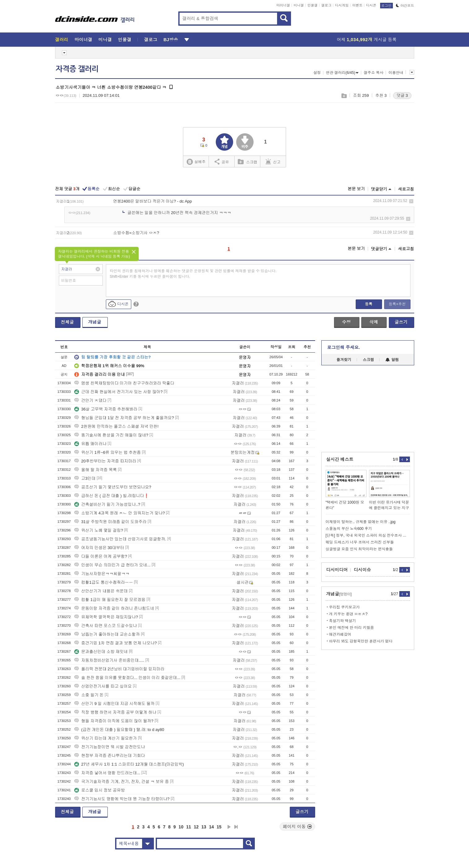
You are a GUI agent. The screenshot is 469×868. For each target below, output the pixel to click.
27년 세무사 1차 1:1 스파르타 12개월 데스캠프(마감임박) (129, 764)
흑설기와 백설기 (343, 621)
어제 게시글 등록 (367, 40)
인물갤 (313, 5)
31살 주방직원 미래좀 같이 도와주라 (110, 522)
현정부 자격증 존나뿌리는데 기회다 (110, 756)
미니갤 (299, 5)
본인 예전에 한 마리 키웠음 (352, 628)
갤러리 (62, 40)
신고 (273, 161)
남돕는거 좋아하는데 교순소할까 (107, 634)
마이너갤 (283, 5)
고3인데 (85, 478)
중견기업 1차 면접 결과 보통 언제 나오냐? (115, 643)
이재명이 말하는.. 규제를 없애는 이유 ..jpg (361, 522)
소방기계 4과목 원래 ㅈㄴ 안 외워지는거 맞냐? (119, 513)
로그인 (386, 6)
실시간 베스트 (340, 459)
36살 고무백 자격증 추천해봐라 (106, 409)
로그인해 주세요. (344, 347)
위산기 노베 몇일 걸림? (99, 530)
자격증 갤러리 (77, 69)
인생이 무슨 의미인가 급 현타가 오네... (112, 565)
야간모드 (405, 6)
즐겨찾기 (344, 360)
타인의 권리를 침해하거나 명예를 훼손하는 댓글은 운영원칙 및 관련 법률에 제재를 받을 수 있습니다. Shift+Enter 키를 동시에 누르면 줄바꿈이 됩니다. (193, 274)
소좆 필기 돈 (89, 695)
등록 (369, 304)
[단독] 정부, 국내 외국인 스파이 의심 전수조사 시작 (368, 535)
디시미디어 (337, 570)
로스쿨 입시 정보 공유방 (100, 790)
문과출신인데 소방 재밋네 (101, 652)
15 (219, 827)
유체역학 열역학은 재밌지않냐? (106, 617)
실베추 (196, 162)
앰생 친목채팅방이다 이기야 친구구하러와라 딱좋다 (124, 383)
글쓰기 (401, 322)
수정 (346, 322)
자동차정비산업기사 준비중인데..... (109, 660)
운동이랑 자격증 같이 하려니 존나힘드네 (114, 608)
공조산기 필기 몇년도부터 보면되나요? (113, 487)
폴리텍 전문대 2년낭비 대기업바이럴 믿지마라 (119, 669)
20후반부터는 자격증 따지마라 (105, 461)
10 (181, 827)
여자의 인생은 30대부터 (99, 548)
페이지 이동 (297, 827)
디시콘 (371, 5)
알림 (392, 360)
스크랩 (344, 96)
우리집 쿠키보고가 (344, 607)
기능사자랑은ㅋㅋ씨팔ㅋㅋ (102, 574)
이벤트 (357, 5)
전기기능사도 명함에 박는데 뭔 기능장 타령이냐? (122, 799)
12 (196, 827)
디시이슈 (363, 570)
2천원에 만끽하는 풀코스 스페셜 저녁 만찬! (116, 426)
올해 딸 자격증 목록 (96, 470)
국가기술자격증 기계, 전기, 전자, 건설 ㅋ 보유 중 (122, 782)
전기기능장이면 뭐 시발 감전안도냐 (110, 747)
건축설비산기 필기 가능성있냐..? (107, 504)
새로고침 (406, 189)
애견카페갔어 (340, 634)
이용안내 (396, 73)
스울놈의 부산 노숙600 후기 (349, 529)
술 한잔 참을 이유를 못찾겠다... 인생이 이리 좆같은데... (127, 678)
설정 (317, 73)
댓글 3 (402, 95)
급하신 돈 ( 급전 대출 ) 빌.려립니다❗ (112, 496)
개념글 (95, 322)
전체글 (67, 322)
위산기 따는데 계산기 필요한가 (106, 738)
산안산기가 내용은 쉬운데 (101, 591)
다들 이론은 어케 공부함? (101, 556)
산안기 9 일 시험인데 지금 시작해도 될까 (114, 704)
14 (211, 827)
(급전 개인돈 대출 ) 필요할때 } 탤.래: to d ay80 (119, 730)
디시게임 (342, 5)
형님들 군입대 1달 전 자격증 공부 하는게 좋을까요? (124, 418)
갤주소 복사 (373, 73)
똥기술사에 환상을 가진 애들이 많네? (111, 435)
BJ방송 (171, 40)
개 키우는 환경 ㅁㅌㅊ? (348, 614)
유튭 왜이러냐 (90, 444)
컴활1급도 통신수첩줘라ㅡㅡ (104, 582)
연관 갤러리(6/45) (342, 73)
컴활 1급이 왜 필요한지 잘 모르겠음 (110, 600)
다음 (229, 827)
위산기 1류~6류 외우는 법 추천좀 (108, 452)
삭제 (411, 201)
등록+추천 (397, 304)
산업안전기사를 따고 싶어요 (103, 686)
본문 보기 (356, 189)
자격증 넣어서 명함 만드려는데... (107, 773)
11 (189, 827)
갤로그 (326, 5)
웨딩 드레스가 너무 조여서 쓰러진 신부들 (360, 542)
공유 (222, 161)
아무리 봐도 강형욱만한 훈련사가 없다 (361, 641)
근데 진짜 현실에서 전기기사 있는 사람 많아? (118, 392)
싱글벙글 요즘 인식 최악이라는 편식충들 (359, 549)
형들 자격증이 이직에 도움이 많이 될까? (114, 721)
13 (204, 827)
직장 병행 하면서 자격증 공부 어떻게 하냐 (115, 712)
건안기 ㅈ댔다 (90, 400)
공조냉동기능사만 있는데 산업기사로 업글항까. (120, 539)
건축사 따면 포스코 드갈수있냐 (106, 626)
